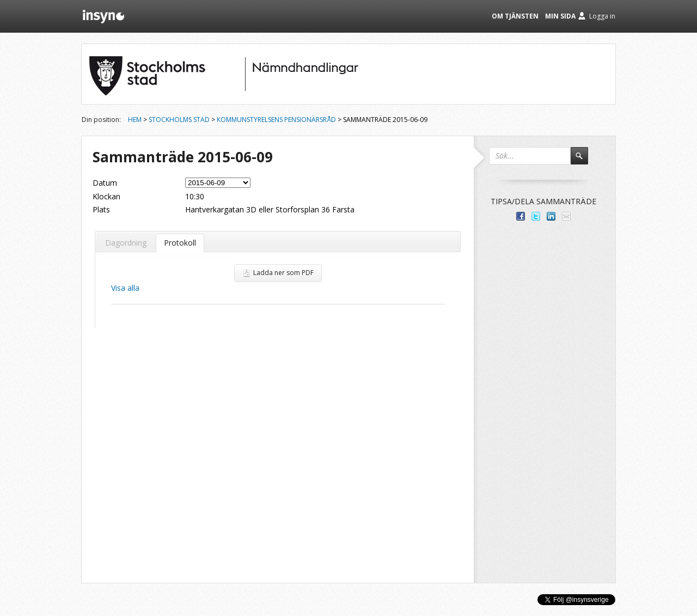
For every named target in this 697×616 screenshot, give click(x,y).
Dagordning (126, 243)
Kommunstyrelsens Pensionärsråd (276, 120)
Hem (135, 120)
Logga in (602, 16)
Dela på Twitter (536, 216)
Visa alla (125, 288)
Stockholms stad (179, 120)
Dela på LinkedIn (551, 216)
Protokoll (180, 243)
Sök (584, 161)
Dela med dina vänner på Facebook (521, 216)
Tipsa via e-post (566, 216)
